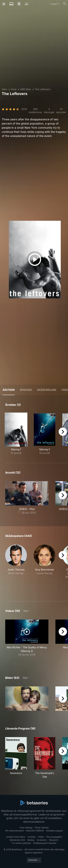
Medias (31, 840)
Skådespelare (47, 390)
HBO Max (26, 89)
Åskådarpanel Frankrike (45, 843)
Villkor (41, 837)
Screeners (42, 840)
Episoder (26, 390)
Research (54, 840)
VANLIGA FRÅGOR (35, 831)
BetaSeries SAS (17, 840)
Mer (26, 611)
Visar (14, 89)
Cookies (32, 837)
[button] (16, 569)
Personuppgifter (54, 837)
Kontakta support (54, 831)
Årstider (9, 390)
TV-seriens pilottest (21, 843)
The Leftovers (42, 89)
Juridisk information (16, 837)
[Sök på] (65, 4)
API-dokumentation (14, 831)
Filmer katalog (42, 828)
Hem (4, 89)
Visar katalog (26, 828)
